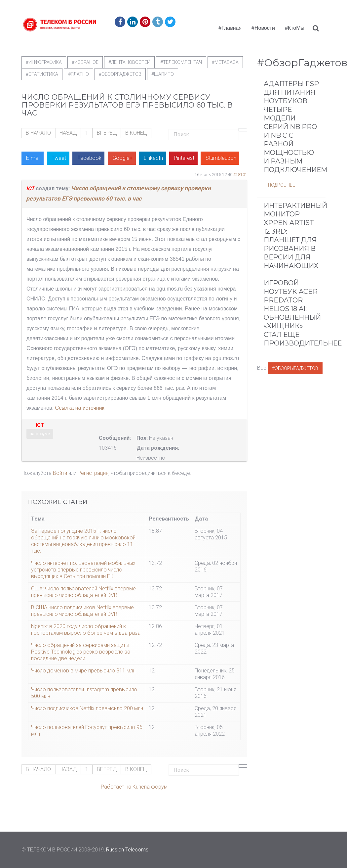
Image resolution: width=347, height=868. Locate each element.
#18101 (240, 175)
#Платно (78, 74)
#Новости (263, 28)
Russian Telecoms (127, 850)
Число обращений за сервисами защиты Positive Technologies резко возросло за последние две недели (81, 652)
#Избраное (85, 62)
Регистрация (93, 473)
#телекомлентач (181, 62)
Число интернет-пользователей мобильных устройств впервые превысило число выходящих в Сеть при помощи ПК (83, 570)
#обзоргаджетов (120, 74)
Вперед (107, 133)
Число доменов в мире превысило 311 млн (83, 671)
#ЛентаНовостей (129, 62)
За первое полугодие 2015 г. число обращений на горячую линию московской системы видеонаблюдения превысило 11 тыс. (83, 541)
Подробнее (282, 185)
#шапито (163, 74)
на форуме (40, 434)
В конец (136, 133)
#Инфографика (44, 62)
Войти (60, 473)
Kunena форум (150, 787)
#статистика (42, 74)
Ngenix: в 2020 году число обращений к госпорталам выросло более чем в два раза (86, 630)
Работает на (116, 787)
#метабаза (225, 62)
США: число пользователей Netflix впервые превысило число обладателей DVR (83, 592)
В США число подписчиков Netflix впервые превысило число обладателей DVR (82, 611)
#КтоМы (295, 28)
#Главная (230, 28)
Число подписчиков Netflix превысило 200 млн (87, 708)
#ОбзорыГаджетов (295, 368)
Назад (68, 133)
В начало (38, 133)
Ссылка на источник (80, 408)
